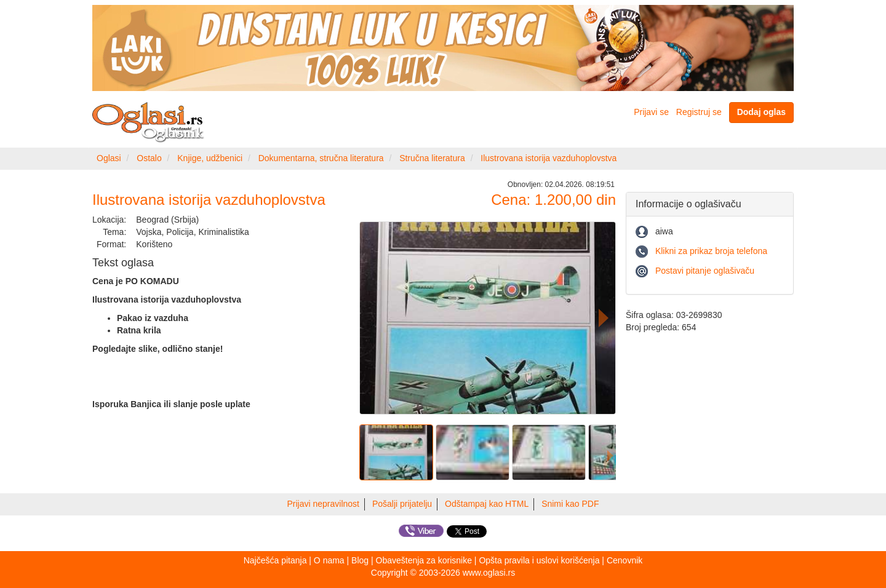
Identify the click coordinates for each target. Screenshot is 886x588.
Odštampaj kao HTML (487, 504)
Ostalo (149, 158)
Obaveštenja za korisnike (424, 560)
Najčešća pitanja (275, 560)
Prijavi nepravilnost (324, 504)
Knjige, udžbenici (210, 158)
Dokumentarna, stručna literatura (321, 158)
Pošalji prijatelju (402, 504)
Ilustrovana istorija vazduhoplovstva (549, 158)
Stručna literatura (432, 158)
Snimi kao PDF (570, 504)
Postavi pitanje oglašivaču (705, 271)
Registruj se (699, 112)
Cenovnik (625, 560)
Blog (360, 560)
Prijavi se (651, 112)
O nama (329, 560)
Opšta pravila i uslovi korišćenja (539, 560)
